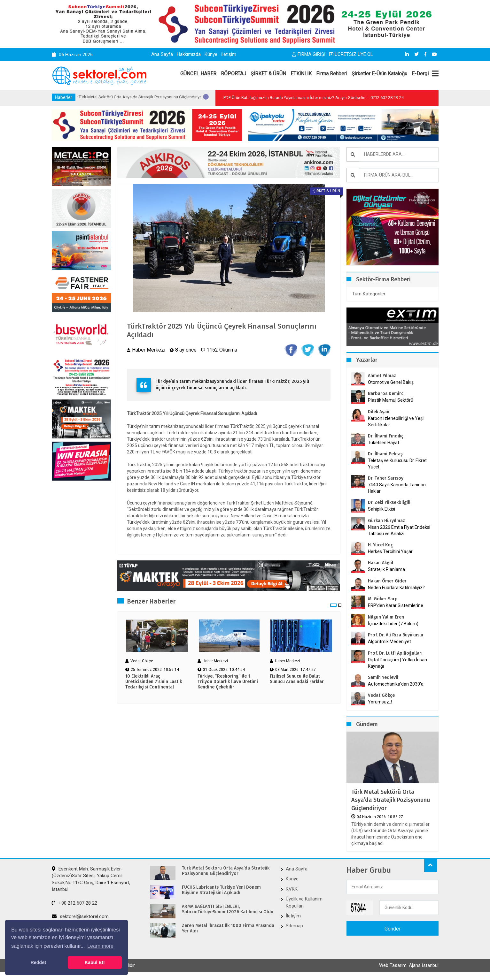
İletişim (229, 54)
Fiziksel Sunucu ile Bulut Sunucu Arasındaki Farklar (297, 681)
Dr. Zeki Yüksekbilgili (389, 502)
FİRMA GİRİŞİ (309, 54)
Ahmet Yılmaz (382, 376)
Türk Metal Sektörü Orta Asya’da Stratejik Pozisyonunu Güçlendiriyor (182, 97)
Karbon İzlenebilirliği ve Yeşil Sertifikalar (396, 422)
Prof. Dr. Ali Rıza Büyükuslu (396, 635)
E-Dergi (420, 74)
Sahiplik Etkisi (381, 509)
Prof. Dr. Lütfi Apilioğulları (395, 653)
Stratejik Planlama (386, 569)
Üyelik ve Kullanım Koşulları (304, 902)
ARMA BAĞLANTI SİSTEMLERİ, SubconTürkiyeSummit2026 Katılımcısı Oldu (228, 909)
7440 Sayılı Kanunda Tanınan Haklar (397, 488)
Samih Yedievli (383, 677)
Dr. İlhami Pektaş (385, 454)
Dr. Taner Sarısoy (386, 478)
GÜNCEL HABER (198, 74)
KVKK (292, 889)
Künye (211, 54)
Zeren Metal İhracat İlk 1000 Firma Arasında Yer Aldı (228, 928)
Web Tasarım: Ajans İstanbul (409, 966)
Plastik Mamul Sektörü (391, 400)
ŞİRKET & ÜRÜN (268, 74)
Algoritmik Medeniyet (389, 642)
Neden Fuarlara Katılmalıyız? (396, 588)
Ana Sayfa (162, 54)
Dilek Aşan (379, 412)
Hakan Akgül (381, 563)
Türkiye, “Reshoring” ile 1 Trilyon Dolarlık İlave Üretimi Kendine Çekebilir (228, 683)
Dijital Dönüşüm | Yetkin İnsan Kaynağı (397, 663)
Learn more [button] (100, 946)
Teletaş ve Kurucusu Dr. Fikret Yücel (397, 464)
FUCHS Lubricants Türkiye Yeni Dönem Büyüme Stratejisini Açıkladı (221, 890)
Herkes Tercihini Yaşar (390, 551)
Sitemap (294, 926)
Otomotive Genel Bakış (391, 382)
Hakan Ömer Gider (387, 581)
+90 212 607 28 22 (74, 903)
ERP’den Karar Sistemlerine (396, 605)
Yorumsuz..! (380, 702)
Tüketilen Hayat (385, 443)
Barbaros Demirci (386, 394)
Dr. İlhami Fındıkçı (386, 436)
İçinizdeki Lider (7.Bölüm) (393, 624)
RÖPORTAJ (233, 74)
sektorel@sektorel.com (80, 916)
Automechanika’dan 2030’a (396, 684)
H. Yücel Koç (380, 545)
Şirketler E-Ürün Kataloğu (379, 74)
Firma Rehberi (332, 74)
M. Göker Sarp (383, 599)
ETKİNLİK (301, 74)
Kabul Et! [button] (95, 962)
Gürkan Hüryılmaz (386, 521)
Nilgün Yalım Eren (386, 617)
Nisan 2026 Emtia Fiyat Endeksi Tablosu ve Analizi (399, 530)
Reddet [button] (38, 962)
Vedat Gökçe (381, 695)
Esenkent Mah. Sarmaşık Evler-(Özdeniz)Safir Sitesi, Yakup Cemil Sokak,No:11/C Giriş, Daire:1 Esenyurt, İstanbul (91, 879)
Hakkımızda (189, 54)
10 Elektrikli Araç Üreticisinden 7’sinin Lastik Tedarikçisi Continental (154, 683)
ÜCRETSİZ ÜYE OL (351, 54)
